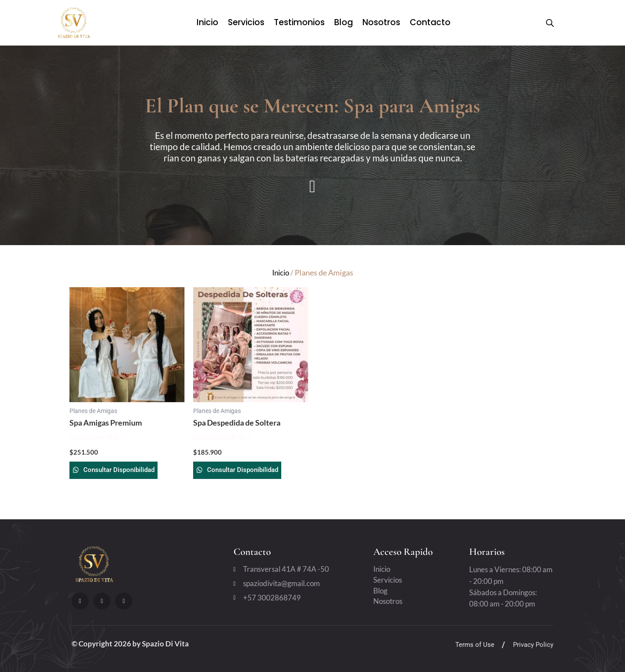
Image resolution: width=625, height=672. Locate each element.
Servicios (246, 22)
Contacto (430, 22)
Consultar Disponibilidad (130, 472)
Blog (344, 22)
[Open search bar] (550, 23)
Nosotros (381, 22)
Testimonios (299, 22)
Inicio (207, 22)
